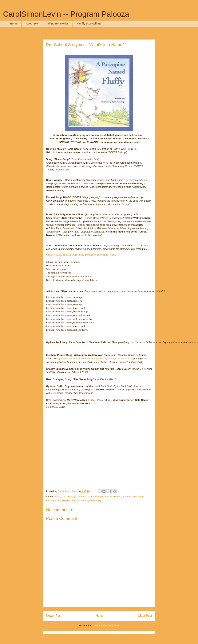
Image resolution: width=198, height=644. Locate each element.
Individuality (92, 496)
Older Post (145, 616)
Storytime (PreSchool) (89, 500)
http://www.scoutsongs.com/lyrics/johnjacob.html (81, 255)
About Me (32, 24)
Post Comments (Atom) (107, 625)
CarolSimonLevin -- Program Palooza (66, 14)
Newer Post (54, 616)
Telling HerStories (57, 24)
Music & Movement (111, 496)
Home (14, 24)
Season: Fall (69, 500)
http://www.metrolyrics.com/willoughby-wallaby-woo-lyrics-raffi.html (93, 358)
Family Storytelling (89, 24)
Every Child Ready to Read (70, 496)
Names (127, 496)
